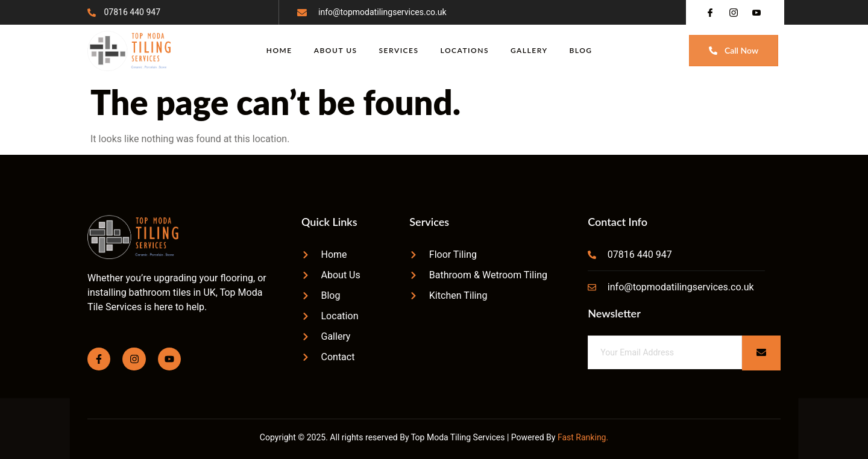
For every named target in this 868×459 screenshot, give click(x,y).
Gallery (529, 50)
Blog (581, 50)
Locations (465, 50)
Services (399, 50)
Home (279, 50)
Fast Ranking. (583, 438)
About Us (336, 50)
